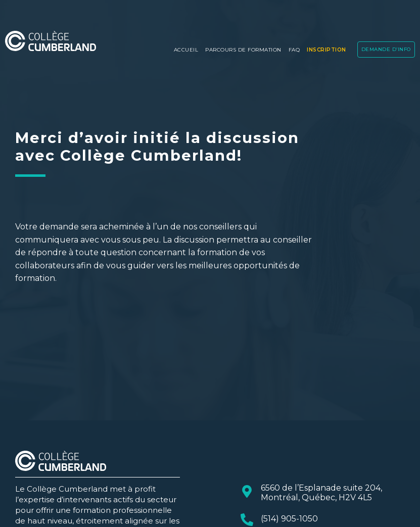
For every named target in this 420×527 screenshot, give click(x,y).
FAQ (294, 50)
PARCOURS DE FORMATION (243, 50)
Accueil (186, 50)
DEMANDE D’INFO (386, 49)
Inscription (326, 50)
